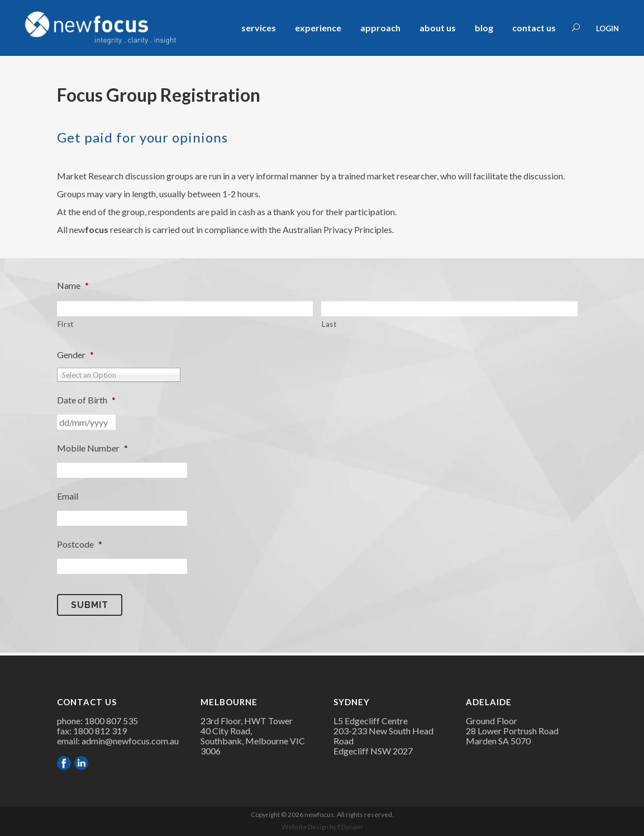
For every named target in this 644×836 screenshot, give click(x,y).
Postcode (80, 544)
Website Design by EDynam (322, 827)
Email (68, 496)
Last (329, 324)
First (66, 324)
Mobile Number (92, 448)
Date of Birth (86, 400)
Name (73, 285)
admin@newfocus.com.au (130, 741)
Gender (75, 355)
